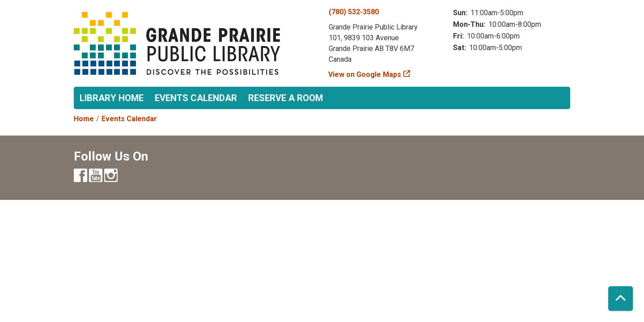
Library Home (112, 98)
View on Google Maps (365, 74)
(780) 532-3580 (354, 12)
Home (84, 119)
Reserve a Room (286, 98)
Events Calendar (196, 98)
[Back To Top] (621, 299)
